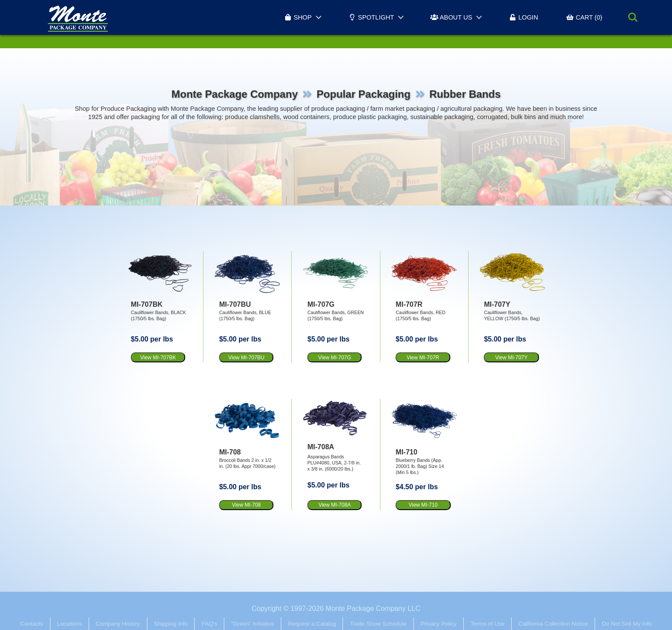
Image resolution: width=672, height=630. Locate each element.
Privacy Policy (438, 624)
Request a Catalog (312, 624)
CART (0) (584, 17)
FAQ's (210, 624)
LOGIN (523, 17)
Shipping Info (171, 624)
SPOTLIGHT (371, 17)
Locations (69, 624)
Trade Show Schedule (378, 624)
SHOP (298, 17)
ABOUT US (451, 17)
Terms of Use (487, 624)
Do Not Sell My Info (627, 624)
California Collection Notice (553, 624)
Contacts (32, 624)
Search (633, 17)
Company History (118, 624)
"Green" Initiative (253, 624)
